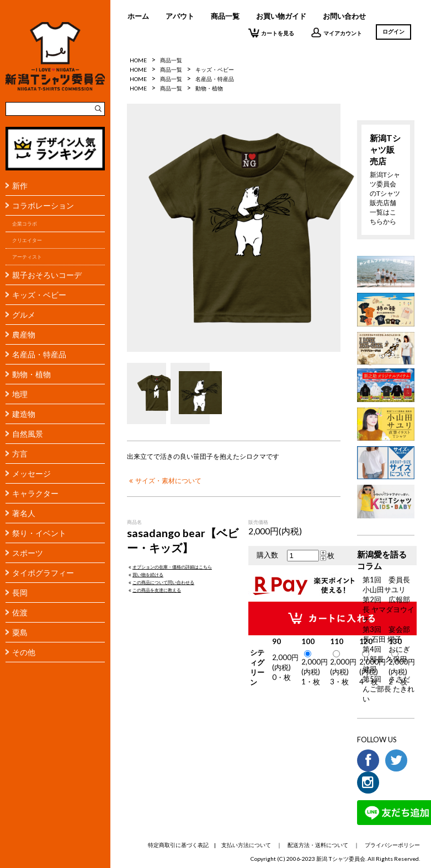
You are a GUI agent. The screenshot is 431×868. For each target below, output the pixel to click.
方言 (20, 454)
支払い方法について (246, 845)
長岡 (20, 593)
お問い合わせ (344, 16)
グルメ (24, 315)
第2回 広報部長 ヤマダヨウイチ (389, 609)
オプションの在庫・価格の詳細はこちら (169, 567)
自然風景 (28, 434)
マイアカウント (336, 33)
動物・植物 (31, 374)
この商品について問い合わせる (161, 582)
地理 (20, 394)
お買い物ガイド (281, 16)
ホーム (138, 16)
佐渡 (20, 612)
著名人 (24, 513)
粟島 (20, 632)
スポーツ (28, 553)
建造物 (24, 414)
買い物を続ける (145, 575)
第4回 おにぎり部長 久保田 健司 (386, 659)
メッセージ (31, 473)
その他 (24, 652)
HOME (138, 60)
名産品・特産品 (39, 354)
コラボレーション (43, 205)
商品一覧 (225, 16)
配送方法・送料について (318, 845)
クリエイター (27, 240)
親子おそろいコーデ (47, 275)
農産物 (24, 334)
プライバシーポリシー (392, 845)
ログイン (393, 31)
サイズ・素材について (164, 480)
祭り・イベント (39, 533)
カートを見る (271, 33)
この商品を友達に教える (154, 590)
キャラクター (35, 493)
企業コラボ (25, 224)
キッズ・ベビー (39, 295)
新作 (20, 186)
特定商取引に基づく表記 (178, 845)
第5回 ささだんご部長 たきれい (389, 689)
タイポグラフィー (43, 573)
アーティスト (27, 257)
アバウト (180, 16)
